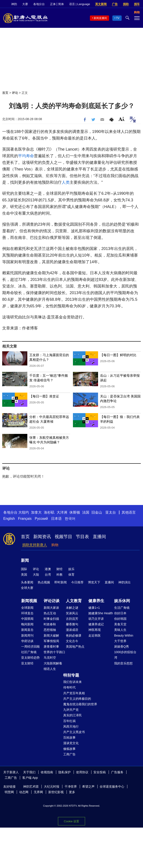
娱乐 (71, 569)
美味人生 (120, 630)
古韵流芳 (72, 619)
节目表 (82, 537)
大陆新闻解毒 (53, 663)
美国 (24, 575)
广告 (115, 4)
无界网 (38, 792)
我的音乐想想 (123, 663)
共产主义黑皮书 (74, 732)
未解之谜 (72, 608)
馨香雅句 (72, 624)
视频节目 (63, 537)
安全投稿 (100, 772)
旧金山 (97, 512)
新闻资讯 (42, 537)
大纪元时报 (52, 787)
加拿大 (36, 512)
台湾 (48, 575)
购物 (55, 545)
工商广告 (69, 754)
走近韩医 (95, 635)
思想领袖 (50, 630)
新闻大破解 (51, 635)
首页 (5, 93)
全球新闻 (27, 608)
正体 (53, 4)
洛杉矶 (49, 512)
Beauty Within (124, 635)
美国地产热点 (75, 647)
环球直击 (27, 613)
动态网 (24, 792)
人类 (66, 182)
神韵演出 (124, 582)
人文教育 (74, 601)
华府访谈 (27, 641)
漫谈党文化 (71, 743)
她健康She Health (101, 613)
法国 (86, 512)
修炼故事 (69, 749)
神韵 (14, 4)
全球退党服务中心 (112, 787)
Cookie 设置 (71, 821)
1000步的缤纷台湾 (125, 655)
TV (118, 18)
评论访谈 (52, 601)
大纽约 (24, 512)
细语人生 (50, 669)
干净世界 (71, 787)
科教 (59, 575)
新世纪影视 (56, 792)
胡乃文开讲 (96, 619)
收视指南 (47, 772)
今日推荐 (77, 582)
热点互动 (50, 613)
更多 (72, 792)
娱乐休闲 (122, 601)
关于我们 (29, 772)
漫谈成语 (72, 630)
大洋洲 (62, 512)
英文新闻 (101, 4)
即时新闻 (61, 582)
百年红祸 (69, 721)
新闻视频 (29, 601)
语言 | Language (80, 4)
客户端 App (30, 778)
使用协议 (82, 772)
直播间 (99, 537)
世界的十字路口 (54, 652)
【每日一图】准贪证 (44, 396)
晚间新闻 (27, 624)
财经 (59, 569)
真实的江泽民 (72, 715)
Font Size (122, 119)
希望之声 (88, 787)
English (9, 519)
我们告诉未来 (72, 682)
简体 (61, 4)
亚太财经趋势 (30, 658)
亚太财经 (27, 663)
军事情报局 (51, 641)
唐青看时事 (51, 647)
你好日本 (120, 613)
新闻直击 (27, 630)
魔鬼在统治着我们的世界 (80, 704)
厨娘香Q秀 (122, 647)
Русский (41, 519)
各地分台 (39, 4)
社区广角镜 (29, 652)
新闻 (25, 560)
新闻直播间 (100, 18)
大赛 (25, 4)
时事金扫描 (51, 619)
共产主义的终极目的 (77, 699)
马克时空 (50, 658)
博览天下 (94, 582)
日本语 (56, 519)
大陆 (36, 575)
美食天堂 (120, 624)
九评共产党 (71, 710)
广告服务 (117, 772)
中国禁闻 (27, 619)
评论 (15, 93)
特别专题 (71, 675)
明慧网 (9, 792)
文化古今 (72, 641)
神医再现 (95, 630)
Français (25, 519)
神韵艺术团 (31, 787)
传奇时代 (69, 687)
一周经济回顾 (30, 647)
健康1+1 (94, 608)
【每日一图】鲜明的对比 (118, 355)
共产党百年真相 (74, 693)
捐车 (137, 4)
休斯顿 (75, 512)
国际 (24, 569)
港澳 (48, 569)
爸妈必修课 (74, 635)
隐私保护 (65, 772)
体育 (71, 575)
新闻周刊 (27, 635)
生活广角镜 (122, 608)
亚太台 (111, 512)
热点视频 (44, 582)
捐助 (126, 4)
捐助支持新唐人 (35, 545)
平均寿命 (26, 156)
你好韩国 (120, 619)
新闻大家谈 (51, 608)
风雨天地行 (71, 726)
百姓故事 (69, 738)
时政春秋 (50, 624)
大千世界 (120, 641)
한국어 (70, 519)
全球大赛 (27, 588)
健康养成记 (96, 624)
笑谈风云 (72, 613)
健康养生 (96, 601)
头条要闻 (27, 582)
